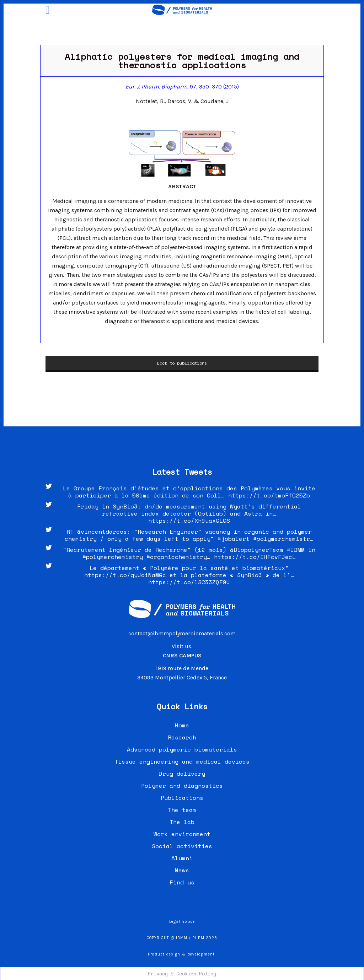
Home (182, 725)
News (182, 870)
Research (182, 737)
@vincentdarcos (102, 532)
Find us (182, 882)
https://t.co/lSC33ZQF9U (189, 582)
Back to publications (182, 363)
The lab (182, 822)
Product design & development (182, 954)
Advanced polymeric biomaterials (182, 749)
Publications (182, 798)
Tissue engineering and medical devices (182, 761)
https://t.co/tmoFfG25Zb (269, 495)
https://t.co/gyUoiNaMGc (125, 575)
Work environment (182, 834)
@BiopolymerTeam (257, 550)
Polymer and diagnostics (182, 786)
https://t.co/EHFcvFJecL (255, 557)
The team (182, 810)
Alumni (182, 858)
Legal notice (182, 922)
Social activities (182, 846)
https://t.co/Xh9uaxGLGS (189, 521)
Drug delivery (182, 774)
